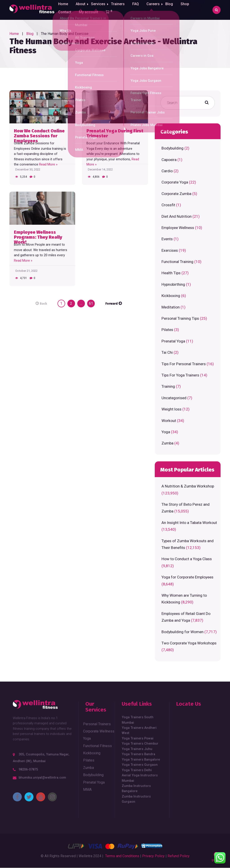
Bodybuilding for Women (182, 632)
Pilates (167, 330)
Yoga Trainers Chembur (140, 743)
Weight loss (171, 409)
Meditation (171, 307)
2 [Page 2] (71, 303)
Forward (112, 304)
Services (100, 10)
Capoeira (169, 160)
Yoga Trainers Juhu (137, 749)
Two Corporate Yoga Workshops (189, 643)
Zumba (167, 443)
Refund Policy (179, 856)
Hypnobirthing (173, 284)
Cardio (167, 171)
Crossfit (168, 205)
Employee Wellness (178, 228)
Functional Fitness (97, 746)
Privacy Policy (153, 856)
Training (168, 386)
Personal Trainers (97, 724)
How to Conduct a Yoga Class (187, 559)
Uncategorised (174, 398)
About (81, 10)
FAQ (138, 10)
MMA (87, 790)
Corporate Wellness (99, 731)
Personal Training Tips (180, 318)
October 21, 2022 (26, 271)
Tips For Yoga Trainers (180, 375)
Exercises (170, 250)
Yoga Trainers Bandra (138, 754)
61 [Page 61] (91, 303)
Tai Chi (167, 352)
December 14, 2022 (100, 169)
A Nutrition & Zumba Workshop (188, 486)
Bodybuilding (172, 148)
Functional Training (177, 262)
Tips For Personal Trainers (184, 364)
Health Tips (171, 273)
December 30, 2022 (28, 169)
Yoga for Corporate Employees (187, 577)
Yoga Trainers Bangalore (141, 759)
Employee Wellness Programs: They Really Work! (38, 235)
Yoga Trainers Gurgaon (140, 765)
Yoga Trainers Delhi (137, 770)
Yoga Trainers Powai (138, 738)
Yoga (166, 432)
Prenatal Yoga (173, 341)
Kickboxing (171, 296)
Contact (65, 30)
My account (88, 30)
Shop (189, 10)
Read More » (48, 164)
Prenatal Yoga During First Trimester (115, 133)
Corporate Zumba (176, 194)
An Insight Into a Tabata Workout (189, 523)
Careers (156, 10)
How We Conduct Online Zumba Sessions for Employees (39, 133)
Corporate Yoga (175, 182)
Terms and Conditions (122, 856)
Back (43, 304)
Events (167, 239)
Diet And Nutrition (177, 216)
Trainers (121, 10)
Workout (169, 421)
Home (63, 10)
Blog (173, 10)
